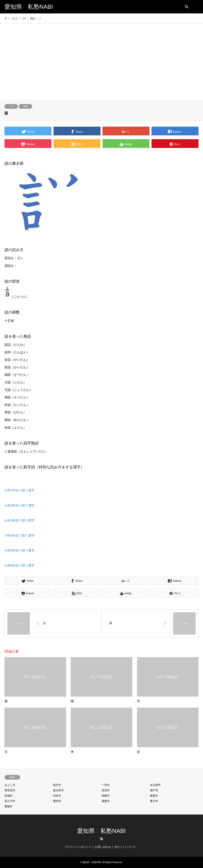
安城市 (9, 796)
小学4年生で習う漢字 (19, 535)
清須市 (106, 790)
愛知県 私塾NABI (101, 831)
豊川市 (154, 801)
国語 (26, 106)
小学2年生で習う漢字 (19, 505)
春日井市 (58, 790)
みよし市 (10, 785)
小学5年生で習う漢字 (19, 550)
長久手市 (10, 801)
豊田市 (57, 801)
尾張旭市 (10, 790)
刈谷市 (57, 796)
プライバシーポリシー (78, 847)
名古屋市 (155, 785)
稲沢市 (57, 785)
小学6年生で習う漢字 (19, 565)
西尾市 (154, 796)
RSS (102, 839)
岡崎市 (106, 796)
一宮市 (106, 785)
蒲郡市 (106, 801)
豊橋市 (9, 806)
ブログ (15, 18)
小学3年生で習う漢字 (19, 520)
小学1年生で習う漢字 (19, 490)
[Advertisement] (101, 66)
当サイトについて (125, 847)
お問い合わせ (103, 847)
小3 (11, 106)
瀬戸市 (154, 790)
